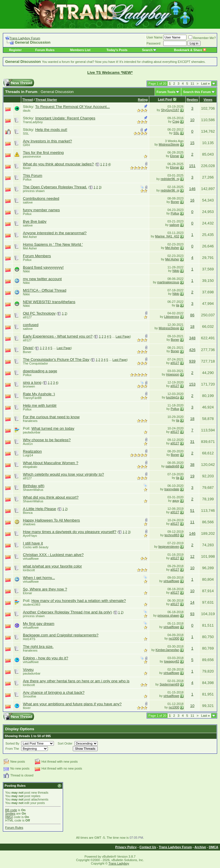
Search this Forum (197, 92)
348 (192, 338)
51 (192, 510)
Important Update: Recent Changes (65, 118)
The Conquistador (35, 363)
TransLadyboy (33, 122)
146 (192, 189)
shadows (29, 524)
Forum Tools (166, 92)
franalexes (30, 421)
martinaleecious (168, 282)
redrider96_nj (170, 179)
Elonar (175, 156)
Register (15, 50)
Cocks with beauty (36, 547)
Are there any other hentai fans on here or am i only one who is (76, 681)
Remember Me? (202, 38)
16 (192, 200)
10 (192, 120)
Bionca (28, 513)
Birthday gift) (34, 486)
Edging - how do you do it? (46, 658)
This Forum (33, 176)
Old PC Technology (39, 313)
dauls (27, 111)
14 (192, 602)
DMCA (214, 847)
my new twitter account (42, 279)
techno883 (172, 535)
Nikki (26, 271)
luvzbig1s (173, 397)
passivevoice (32, 156)
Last (205, 84)
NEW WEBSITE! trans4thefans (49, 302)
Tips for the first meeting (43, 153)
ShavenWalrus (33, 490)
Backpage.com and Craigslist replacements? (61, 635)
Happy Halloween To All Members (51, 520)
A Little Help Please (40, 509)
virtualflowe (31, 559)
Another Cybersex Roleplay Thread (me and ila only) (67, 612)
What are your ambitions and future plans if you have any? (72, 704)
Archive (200, 847)
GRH (26, 145)
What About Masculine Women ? (51, 463)
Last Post (165, 99)
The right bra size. (38, 647)
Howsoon (173, 374)
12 (192, 556)
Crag (176, 121)
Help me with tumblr (40, 405)
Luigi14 (28, 455)
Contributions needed (41, 198)
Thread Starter (46, 100)
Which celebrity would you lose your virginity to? (63, 474)
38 (192, 465)
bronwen (29, 386)
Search (147, 50)
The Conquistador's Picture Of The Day (56, 360)
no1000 (174, 638)
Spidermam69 (169, 684)
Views (208, 100)
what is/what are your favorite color (52, 566)
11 (192, 84)
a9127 (27, 317)
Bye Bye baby (35, 221)
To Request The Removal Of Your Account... (73, 107)
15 (192, 143)
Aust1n (28, 444)
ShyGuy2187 (170, 110)
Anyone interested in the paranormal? (55, 233)
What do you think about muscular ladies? (58, 164)
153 (192, 384)
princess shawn (34, 191)
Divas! (28, 348)
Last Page (123, 336)
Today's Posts (117, 50)
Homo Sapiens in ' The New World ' (53, 244)
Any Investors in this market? (47, 141)
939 (192, 361)
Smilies (10, 813)
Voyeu (28, 670)
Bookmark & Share (190, 50)
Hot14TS (29, 639)
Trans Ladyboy (119, 863)
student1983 (32, 604)
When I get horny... (39, 578)
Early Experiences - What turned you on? (58, 336)
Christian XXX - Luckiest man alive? (53, 555)
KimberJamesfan (167, 650)
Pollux (27, 179)
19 (192, 476)
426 (192, 350)
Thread (28, 100)
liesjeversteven (169, 547)
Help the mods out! (51, 130)
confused (31, 325)
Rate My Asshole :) (39, 394)
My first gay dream (39, 624)
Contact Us (148, 847)
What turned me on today (53, 428)
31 (192, 442)
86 (192, 315)
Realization (32, 451)
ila (178, 305)
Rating (143, 100)
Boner (175, 202)
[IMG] (9, 817)
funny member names (41, 210)
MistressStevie (169, 144)
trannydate (172, 489)
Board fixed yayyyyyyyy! (43, 267)
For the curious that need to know (51, 417)
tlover (27, 168)
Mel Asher (30, 237)
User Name (155, 37)
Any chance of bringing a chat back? (54, 692)
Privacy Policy (126, 847)
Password (154, 43)
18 (192, 327)
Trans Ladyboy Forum (25, 38)
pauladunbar (32, 432)
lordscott (29, 570)
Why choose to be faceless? (47, 440)
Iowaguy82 (171, 661)
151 (192, 166)
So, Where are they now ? (45, 589)
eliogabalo (30, 467)
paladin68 (172, 466)
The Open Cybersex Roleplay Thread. (55, 187)
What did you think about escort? (51, 497)
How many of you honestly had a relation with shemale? (79, 601)
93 (192, 614)
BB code (11, 810)
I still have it (33, 543)
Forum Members (37, 256)
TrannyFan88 (32, 398)
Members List (80, 50)
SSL (26, 133)
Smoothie (30, 696)
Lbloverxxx (172, 317)
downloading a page (40, 371)
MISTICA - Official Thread (45, 290)
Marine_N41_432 (167, 236)
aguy (176, 501)
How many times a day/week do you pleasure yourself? (70, 532)
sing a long (32, 382)
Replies (192, 100)
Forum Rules (45, 50)
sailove (28, 202)
